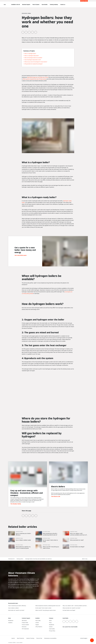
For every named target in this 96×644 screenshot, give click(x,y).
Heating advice (20, 559)
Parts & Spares (36, 5)
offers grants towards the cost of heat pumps (34, 79)
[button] (92, 640)
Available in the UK (16, 5)
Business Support (26, 5)
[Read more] (21, 533)
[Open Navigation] (5, 5)
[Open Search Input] (87, 5)
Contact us (63, 5)
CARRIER (21, 643)
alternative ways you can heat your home (38, 77)
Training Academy (54, 5)
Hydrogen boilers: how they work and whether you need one (38, 559)
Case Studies (45, 5)
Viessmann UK (11, 559)
